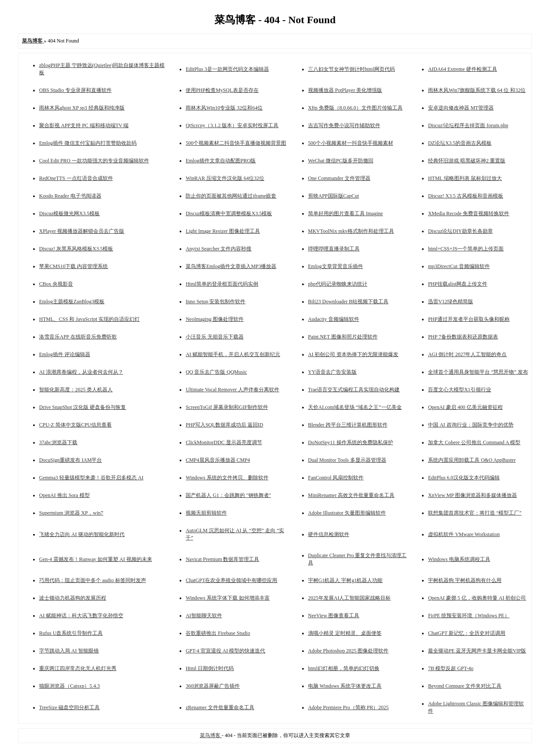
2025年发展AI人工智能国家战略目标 (350, 598)
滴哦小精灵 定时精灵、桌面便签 (345, 633)
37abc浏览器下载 (58, 442)
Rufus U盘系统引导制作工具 (71, 633)
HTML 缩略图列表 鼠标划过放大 (465, 178)
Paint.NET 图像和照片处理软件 (343, 337)
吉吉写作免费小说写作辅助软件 (344, 125)
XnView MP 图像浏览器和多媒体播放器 (472, 495)
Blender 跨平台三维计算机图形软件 (348, 425)
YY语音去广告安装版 (332, 372)
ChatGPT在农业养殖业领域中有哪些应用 (231, 580)
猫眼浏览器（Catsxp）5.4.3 (69, 686)
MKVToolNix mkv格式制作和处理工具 (351, 231)
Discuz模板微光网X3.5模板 (69, 213)
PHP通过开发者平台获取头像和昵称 (469, 319)
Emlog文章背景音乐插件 (336, 266)
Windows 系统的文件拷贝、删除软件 (227, 478)
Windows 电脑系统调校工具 (459, 559)
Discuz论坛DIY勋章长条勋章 (460, 231)
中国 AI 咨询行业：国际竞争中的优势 (471, 425)
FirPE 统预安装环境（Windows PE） (469, 616)
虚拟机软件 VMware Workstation (464, 534)
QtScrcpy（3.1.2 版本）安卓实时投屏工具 (232, 125)
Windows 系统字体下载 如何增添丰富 (228, 598)
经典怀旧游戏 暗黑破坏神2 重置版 (467, 161)
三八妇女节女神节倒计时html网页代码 (351, 69)
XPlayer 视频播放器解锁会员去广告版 (82, 231)
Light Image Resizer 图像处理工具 (223, 231)
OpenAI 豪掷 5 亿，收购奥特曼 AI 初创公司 (477, 598)
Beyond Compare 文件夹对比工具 (465, 686)
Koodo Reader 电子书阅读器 (70, 196)
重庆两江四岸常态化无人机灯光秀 (78, 668)
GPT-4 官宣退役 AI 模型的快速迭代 (225, 651)
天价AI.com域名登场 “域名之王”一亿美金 (355, 407)
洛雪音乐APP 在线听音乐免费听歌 (78, 337)
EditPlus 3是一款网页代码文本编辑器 (227, 69)
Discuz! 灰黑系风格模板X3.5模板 (76, 249)
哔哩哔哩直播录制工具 (334, 249)
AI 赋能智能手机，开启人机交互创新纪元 (233, 354)
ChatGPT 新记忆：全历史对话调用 (467, 633)
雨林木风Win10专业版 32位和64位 (224, 108)
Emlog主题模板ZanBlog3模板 (72, 302)
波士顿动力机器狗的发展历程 (73, 598)
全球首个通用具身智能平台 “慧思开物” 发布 (478, 372)
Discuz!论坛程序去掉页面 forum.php (468, 125)
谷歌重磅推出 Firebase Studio (218, 633)
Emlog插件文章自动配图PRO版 (221, 161)
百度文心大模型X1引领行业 (460, 390)
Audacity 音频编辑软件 (334, 319)
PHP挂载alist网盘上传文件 (458, 284)
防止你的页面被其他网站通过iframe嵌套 (231, 196)
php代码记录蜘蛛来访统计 (338, 284)
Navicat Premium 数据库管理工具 (222, 559)
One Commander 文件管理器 (339, 178)
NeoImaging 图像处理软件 (215, 319)
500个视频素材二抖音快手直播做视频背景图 (236, 143)
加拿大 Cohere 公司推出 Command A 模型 (474, 442)
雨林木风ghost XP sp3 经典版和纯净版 (82, 108)
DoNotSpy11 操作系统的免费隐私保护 (351, 442)
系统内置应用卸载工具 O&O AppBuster (472, 460)
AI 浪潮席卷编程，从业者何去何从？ (81, 372)
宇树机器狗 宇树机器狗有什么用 (465, 580)
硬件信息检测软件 (329, 534)
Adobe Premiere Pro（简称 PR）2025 (348, 707)
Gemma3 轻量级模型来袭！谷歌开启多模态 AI (91, 478)
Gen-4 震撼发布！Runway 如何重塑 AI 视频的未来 (96, 559)
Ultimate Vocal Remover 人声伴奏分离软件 (232, 390)
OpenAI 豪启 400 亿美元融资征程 (465, 407)
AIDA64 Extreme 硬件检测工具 (463, 69)
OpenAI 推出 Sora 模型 (64, 495)
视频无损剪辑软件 (206, 513)
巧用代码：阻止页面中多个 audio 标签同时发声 (93, 580)
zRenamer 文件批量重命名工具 (220, 707)
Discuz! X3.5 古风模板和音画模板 (466, 196)
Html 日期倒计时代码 (210, 668)
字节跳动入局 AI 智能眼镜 (69, 651)
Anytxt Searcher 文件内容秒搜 (218, 249)
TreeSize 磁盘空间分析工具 (69, 707)
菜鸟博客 (211, 735)
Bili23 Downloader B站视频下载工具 (348, 302)
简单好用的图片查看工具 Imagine (345, 213)
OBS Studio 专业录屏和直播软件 (75, 90)
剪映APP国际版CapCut (334, 196)
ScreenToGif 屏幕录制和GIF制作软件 (227, 407)
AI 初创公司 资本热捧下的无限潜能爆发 (353, 354)
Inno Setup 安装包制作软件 (215, 302)
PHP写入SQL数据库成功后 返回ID (224, 425)
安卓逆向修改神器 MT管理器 (461, 108)
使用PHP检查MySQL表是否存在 (222, 90)
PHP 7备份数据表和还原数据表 (463, 337)
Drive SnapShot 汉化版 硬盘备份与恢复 (82, 407)
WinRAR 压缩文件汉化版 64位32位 (225, 178)
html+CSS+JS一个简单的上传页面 (466, 249)
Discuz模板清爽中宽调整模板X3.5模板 (229, 213)
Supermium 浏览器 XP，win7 (71, 513)
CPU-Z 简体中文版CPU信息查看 (75, 425)
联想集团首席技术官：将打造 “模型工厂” (475, 513)
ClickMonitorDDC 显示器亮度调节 (224, 442)
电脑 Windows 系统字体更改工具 (345, 686)
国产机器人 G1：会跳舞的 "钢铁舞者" (228, 495)
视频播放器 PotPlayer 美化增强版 (345, 90)
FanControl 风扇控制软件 (336, 478)
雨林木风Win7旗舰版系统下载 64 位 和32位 (477, 90)
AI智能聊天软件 (204, 616)
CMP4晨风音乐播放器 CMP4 (218, 460)
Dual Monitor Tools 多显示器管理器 (347, 460)
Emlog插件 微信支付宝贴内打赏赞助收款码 (88, 143)
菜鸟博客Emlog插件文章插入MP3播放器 (231, 266)
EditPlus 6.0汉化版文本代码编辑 (464, 478)
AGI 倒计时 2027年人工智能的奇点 (467, 354)
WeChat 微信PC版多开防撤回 (341, 161)
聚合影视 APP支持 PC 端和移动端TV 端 (84, 125)
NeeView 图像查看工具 (334, 616)
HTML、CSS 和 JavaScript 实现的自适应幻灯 (89, 319)
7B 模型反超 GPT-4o (451, 668)
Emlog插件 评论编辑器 (65, 354)
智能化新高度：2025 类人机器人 (76, 390)
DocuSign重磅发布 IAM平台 (70, 460)
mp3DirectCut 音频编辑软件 (459, 266)
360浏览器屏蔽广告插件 (213, 686)
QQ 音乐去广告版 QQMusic (216, 372)
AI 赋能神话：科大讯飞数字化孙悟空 (81, 616)
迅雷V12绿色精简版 (451, 302)
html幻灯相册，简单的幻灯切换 (344, 668)
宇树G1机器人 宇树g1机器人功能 (345, 580)
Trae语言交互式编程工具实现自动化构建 (354, 390)
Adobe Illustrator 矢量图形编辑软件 (347, 513)
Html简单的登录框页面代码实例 (222, 284)
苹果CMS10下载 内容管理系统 (73, 266)
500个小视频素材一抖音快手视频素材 (351, 143)
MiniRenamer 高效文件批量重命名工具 (351, 495)
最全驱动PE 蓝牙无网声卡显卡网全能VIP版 (477, 651)
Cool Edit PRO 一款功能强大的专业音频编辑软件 (94, 161)
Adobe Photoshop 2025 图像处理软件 (348, 651)
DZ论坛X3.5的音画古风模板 (460, 143)
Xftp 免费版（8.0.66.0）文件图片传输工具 (355, 108)
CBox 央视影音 (56, 284)
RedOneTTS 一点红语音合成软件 (76, 178)
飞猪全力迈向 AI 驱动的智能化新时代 (82, 534)
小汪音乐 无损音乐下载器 (215, 337)
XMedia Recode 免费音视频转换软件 (469, 213)
